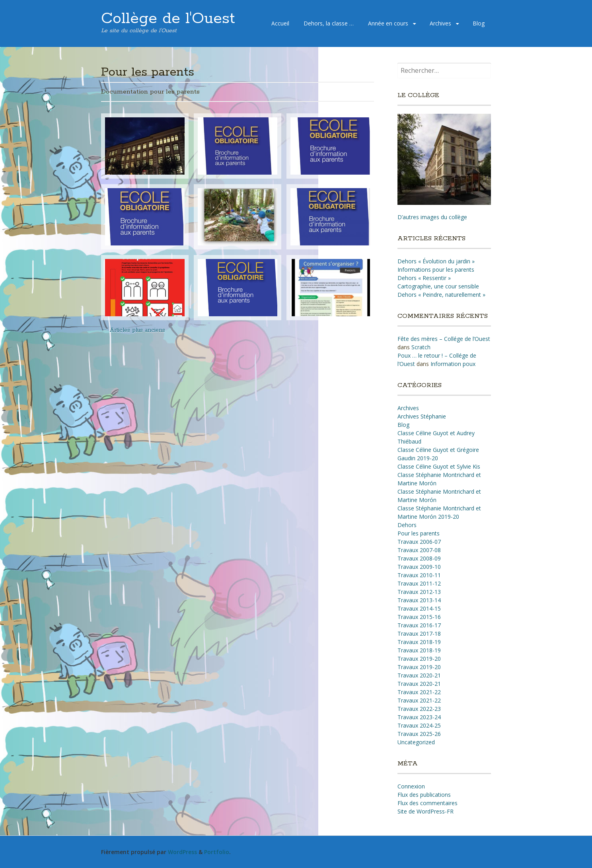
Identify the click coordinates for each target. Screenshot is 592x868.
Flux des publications (424, 795)
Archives (440, 23)
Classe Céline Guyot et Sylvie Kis (439, 466)
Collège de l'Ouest (168, 19)
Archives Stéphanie (422, 416)
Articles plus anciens (133, 330)
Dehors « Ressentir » (424, 278)
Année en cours (388, 23)
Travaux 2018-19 (419, 642)
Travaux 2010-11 (419, 575)
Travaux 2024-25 (419, 725)
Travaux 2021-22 (419, 692)
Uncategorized (416, 742)
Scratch (421, 347)
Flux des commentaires (427, 803)
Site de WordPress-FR (425, 811)
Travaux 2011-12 (419, 583)
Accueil (280, 23)
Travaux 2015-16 (419, 617)
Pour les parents (419, 533)
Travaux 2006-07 (419, 542)
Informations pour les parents (436, 270)
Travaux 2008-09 (419, 558)
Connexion (411, 786)
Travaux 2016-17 (419, 625)
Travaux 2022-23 (419, 709)
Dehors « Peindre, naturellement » (441, 295)
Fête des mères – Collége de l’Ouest (444, 339)
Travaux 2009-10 (419, 567)
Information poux (453, 364)
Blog (479, 23)
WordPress (182, 852)
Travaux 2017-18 (419, 633)
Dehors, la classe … (329, 23)
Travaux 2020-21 (419, 675)
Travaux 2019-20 (419, 659)
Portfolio (217, 852)
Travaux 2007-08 (419, 550)
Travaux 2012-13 (419, 592)
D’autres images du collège (432, 217)
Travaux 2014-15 (419, 608)
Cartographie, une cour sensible (438, 286)
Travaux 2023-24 (419, 717)
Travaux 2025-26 (419, 734)
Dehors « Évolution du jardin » (436, 261)
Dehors (407, 525)
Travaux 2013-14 (419, 600)
